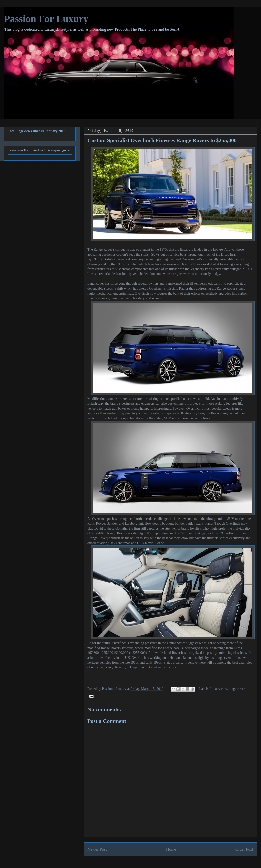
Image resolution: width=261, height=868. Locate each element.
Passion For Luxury (46, 19)
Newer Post (97, 849)
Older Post (244, 849)
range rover (237, 689)
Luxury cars (219, 689)
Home (171, 849)
